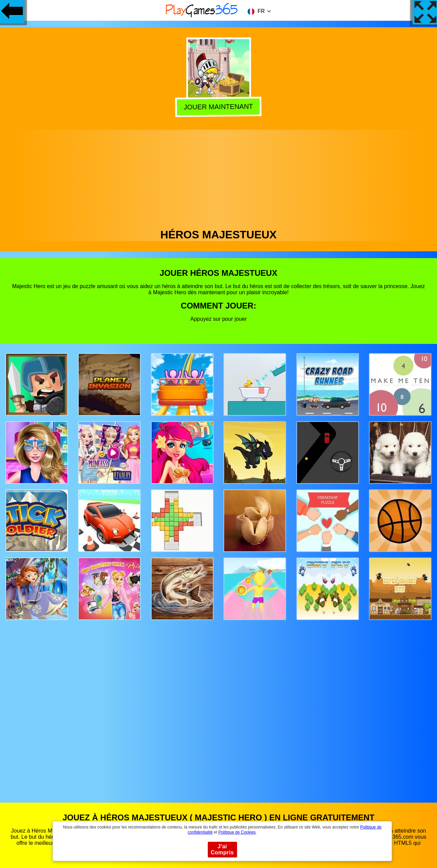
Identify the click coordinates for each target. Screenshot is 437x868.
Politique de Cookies (237, 832)
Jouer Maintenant (219, 107)
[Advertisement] (219, 177)
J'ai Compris (222, 849)
